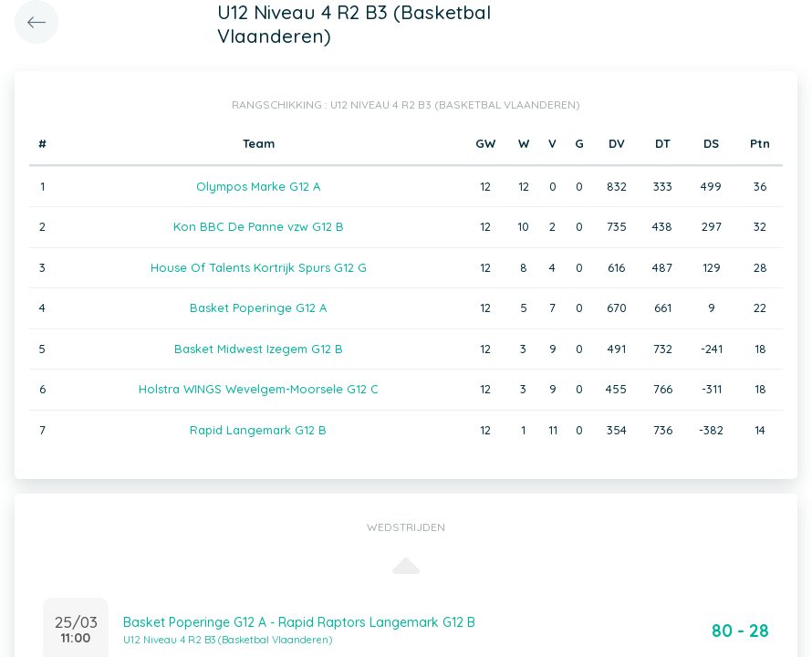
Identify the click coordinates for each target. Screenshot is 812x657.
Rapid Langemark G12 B (258, 430)
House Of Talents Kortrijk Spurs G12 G (259, 267)
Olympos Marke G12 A (258, 186)
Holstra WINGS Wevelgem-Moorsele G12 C (259, 389)
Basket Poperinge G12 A (258, 308)
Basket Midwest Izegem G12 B (259, 349)
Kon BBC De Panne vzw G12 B (259, 226)
